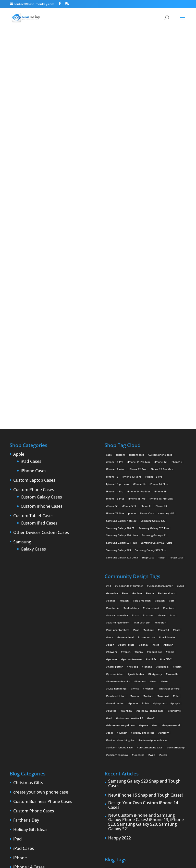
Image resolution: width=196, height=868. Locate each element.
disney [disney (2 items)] (144, 474)
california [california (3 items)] (114, 437)
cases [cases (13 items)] (154, 698)
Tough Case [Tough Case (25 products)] (176, 387)
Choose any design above (64, 176)
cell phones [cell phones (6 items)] (169, 698)
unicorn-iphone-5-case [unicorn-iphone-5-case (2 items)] (154, 569)
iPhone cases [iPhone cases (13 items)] (158, 750)
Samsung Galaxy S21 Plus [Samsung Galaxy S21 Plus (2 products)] (121, 372)
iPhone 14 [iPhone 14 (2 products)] (139, 313)
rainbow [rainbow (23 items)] (127, 540)
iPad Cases (31, 291)
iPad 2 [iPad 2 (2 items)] (119, 727)
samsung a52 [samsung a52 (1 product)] (166, 342)
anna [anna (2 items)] (151, 422)
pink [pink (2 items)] (146, 532)
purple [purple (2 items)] (176, 532)
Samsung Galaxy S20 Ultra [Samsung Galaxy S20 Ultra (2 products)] (122, 365)
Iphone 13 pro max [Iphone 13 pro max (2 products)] (118, 313)
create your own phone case (41, 621)
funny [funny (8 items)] (140, 481)
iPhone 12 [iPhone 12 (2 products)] (161, 291)
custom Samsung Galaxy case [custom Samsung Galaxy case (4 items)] (124, 720)
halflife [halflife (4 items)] (152, 489)
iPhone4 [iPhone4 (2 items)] (171, 727)
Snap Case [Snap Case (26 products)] (148, 387)
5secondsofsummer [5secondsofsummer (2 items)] (161, 415)
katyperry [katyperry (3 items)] (156, 503)
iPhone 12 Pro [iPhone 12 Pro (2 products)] (137, 299)
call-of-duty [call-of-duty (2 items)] (132, 437)
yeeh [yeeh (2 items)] (164, 584)
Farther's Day (26, 650)
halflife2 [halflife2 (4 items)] (167, 489)
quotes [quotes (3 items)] (112, 540)
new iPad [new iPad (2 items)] (158, 757)
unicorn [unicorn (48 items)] (165, 562)
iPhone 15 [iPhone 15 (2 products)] (161, 321)
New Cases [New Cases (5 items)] (122, 757)
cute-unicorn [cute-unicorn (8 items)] (147, 466)
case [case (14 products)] (109, 284)
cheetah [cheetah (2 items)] (161, 452)
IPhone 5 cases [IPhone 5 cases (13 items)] (144, 735)
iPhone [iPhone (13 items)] (143, 727)
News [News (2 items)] (172, 757)
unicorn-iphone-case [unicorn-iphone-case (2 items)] (120, 577)
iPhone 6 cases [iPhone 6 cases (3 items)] (170, 742)
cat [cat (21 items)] (173, 444)
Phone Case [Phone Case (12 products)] (147, 342)
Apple (19, 284)
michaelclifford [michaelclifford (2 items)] (117, 525)
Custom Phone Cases (34, 319)
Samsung (22, 371)
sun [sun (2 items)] (156, 555)
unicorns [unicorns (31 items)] (139, 584)
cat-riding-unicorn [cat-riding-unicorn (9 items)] (119, 452)
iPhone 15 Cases (29, 706)
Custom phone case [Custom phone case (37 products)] (160, 284)
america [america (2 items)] (113, 422)
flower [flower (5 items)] (169, 474)
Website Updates (30, 819)
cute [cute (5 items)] (111, 466)
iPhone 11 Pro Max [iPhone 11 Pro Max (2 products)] (139, 291)
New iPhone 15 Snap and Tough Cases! (145, 624)
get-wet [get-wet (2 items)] (113, 489)
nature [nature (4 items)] (149, 525)
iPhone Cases (34, 300)
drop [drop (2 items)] (174, 720)
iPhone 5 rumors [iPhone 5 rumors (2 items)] (116, 742)
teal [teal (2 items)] (110, 562)
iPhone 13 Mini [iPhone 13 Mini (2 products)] (132, 306)
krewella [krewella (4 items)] (173, 503)
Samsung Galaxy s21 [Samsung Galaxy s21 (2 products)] (154, 365)
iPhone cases (26, 753)
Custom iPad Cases (39, 352)
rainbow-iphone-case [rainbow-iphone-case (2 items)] (151, 540)
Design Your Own (98, 214)
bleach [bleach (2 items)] (161, 430)
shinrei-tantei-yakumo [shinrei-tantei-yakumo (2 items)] (121, 555)
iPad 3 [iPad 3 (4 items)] (131, 727)
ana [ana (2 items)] (126, 422)
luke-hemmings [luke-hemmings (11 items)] (117, 518)
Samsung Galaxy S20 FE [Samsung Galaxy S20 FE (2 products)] (120, 357)
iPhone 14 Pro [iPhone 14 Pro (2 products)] (115, 321)
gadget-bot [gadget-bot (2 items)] (155, 481)
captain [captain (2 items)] (169, 437)
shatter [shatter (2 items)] (141, 772)
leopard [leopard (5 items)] (141, 510)
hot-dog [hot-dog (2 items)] (133, 496)
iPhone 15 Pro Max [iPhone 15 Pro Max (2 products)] (161, 328)
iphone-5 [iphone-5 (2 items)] (163, 496)
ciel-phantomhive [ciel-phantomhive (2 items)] (119, 459)
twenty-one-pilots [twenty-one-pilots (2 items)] (143, 562)
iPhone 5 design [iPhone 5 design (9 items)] (167, 735)
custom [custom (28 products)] (120, 284)
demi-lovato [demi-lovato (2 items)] (127, 474)
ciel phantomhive (121, 64)
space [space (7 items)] (144, 555)
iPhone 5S (23, 734)
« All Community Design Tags (83, 64)
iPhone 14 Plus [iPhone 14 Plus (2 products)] (159, 313)
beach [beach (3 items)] (125, 430)
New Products (27, 772)
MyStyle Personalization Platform (155, 860)
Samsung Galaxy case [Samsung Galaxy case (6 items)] (119, 772)
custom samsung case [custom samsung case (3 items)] (150, 713)
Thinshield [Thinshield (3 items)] (113, 779)
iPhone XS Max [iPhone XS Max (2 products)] (115, 342)
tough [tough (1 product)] (162, 387)
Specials (21, 800)
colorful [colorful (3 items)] (164, 459)
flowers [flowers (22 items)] (112, 481)
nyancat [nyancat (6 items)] (164, 525)
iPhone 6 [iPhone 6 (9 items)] (152, 742)
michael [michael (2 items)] (150, 518)
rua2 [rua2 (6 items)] (152, 547)
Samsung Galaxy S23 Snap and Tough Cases (144, 613)
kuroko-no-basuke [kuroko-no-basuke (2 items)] (119, 510)
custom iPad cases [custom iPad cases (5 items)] (171, 706)
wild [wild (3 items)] (153, 584)
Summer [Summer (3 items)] (174, 772)
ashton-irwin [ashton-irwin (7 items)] (167, 422)
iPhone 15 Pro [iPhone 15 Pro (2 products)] (137, 328)
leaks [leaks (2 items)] (173, 750)
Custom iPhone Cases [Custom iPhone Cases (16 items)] (119, 713)
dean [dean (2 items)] (111, 474)
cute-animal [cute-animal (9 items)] (126, 466)
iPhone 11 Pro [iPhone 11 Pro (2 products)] (115, 291)
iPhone (20, 687)
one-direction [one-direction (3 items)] (116, 532)
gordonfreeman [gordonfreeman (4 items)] (132, 489)
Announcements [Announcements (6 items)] (116, 698)
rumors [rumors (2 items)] (160, 764)
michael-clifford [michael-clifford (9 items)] (170, 518)
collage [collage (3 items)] (150, 459)
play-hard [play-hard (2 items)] (161, 532)
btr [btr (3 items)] (172, 430)
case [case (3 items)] (144, 698)
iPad (17, 668)
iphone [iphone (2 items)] (148, 496)
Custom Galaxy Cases (41, 326)
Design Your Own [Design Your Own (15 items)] (156, 720)
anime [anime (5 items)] (138, 422)
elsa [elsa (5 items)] (157, 474)
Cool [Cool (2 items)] (177, 459)
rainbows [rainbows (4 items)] (175, 540)
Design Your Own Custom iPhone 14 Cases (143, 635)
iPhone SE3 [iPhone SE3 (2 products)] (129, 335)
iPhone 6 (22, 744)
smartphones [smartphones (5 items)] (157, 772)
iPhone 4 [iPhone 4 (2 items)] (157, 727)
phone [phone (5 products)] (132, 342)
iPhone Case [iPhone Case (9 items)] (138, 750)
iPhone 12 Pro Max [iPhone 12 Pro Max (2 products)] (161, 299)
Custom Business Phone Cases (43, 631)
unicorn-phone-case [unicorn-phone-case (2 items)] (151, 577)
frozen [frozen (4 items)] (127, 481)
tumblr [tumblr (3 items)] (123, 562)
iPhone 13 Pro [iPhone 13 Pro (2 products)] (154, 306)
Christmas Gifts (28, 612)
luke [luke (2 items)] (165, 510)
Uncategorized (27, 809)
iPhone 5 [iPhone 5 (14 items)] (112, 735)
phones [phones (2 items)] (130, 764)
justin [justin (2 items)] (178, 496)
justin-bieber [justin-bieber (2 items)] (116, 503)
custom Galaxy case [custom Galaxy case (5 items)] (143, 706)
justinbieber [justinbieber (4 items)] (137, 503)
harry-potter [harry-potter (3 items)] (115, 496)
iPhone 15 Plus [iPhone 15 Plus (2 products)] (115, 328)
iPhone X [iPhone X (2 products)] (145, 335)
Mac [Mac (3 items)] (109, 757)
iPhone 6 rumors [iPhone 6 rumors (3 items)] (116, 750)
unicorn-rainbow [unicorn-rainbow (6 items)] (118, 584)
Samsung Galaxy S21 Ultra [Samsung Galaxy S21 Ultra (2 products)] (157, 372)
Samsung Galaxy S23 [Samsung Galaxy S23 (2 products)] (119, 379)
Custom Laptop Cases (34, 310)
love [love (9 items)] (154, 510)
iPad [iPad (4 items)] (109, 727)
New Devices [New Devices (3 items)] (141, 757)
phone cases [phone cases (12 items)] (114, 764)
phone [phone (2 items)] (134, 532)
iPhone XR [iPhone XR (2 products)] (161, 335)
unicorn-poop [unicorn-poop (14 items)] (176, 577)
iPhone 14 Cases (29, 697)
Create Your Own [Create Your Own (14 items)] (117, 706)
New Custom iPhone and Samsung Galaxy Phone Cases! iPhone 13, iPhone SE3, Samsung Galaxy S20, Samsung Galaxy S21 (146, 651)
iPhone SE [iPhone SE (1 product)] (112, 335)
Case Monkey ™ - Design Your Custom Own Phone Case (73, 860)
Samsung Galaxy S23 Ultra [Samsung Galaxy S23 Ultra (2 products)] (122, 387)
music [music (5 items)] (136, 525)
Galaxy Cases (33, 379)
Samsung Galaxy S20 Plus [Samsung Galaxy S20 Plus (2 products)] (154, 357)
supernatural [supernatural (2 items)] (172, 555)
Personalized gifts (30, 781)
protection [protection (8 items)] (145, 764)
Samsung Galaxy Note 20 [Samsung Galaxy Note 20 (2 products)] (121, 350)
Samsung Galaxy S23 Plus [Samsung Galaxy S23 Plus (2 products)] (150, 379)
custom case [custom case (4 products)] (137, 284)
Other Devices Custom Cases (41, 362)
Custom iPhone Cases (42, 336)
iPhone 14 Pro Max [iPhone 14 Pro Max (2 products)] (139, 321)
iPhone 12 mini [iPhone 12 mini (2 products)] (115, 299)
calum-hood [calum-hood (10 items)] (152, 437)
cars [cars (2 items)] (136, 444)
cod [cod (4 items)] (137, 459)
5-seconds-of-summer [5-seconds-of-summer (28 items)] (130, 415)
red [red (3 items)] (110, 547)
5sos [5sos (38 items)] (181, 415)
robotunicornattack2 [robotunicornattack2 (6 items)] (131, 547)
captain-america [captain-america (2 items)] (118, 444)
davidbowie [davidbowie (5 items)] (168, 466)
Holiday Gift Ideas (30, 659)
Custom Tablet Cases (33, 345)
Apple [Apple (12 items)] (133, 698)
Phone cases (25, 790)
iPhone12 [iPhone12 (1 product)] (176, 291)
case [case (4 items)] (163, 444)
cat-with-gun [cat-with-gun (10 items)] (143, 452)
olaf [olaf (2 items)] (177, 525)
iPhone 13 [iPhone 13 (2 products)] (112, 306)
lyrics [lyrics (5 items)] (136, 518)
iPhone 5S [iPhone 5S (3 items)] (136, 742)
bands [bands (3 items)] (112, 430)
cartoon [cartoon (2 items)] (149, 444)
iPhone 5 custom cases (35, 725)
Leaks (19, 762)
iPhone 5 (22, 715)
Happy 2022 (120, 668)
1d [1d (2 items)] (109, 415)
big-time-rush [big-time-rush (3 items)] (143, 430)
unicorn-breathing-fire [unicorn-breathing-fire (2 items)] (121, 569)
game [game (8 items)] (171, 481)
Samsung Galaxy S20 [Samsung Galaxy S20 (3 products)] (153, 350)
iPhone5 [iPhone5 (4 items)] (126, 735)
